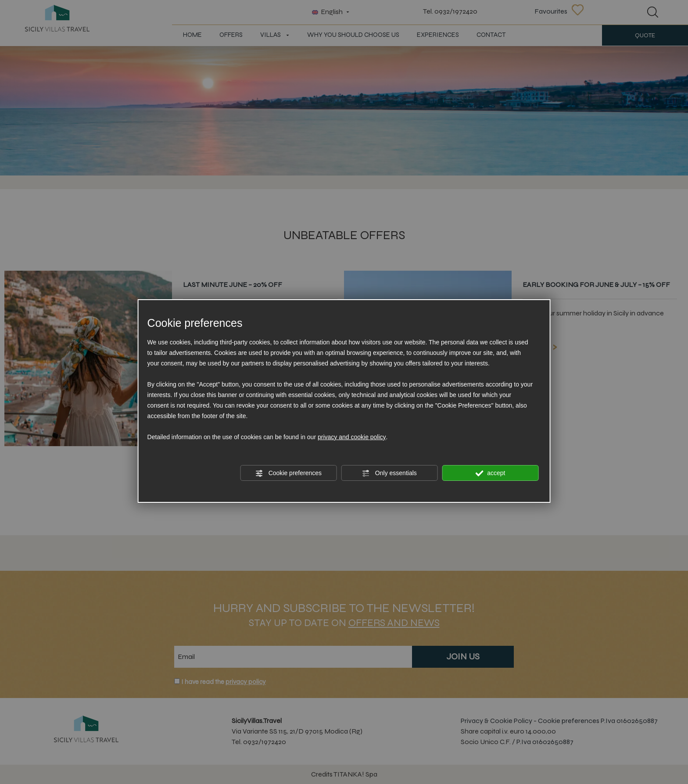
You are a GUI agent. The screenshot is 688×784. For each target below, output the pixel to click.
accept (490, 473)
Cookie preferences (288, 473)
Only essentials (389, 473)
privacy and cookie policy (352, 437)
